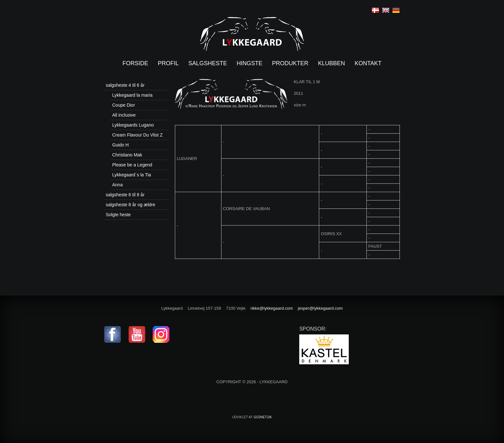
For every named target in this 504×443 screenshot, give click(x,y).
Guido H (120, 145)
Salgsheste (208, 63)
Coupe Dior (124, 105)
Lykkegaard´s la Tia (132, 175)
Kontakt (368, 63)
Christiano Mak (127, 155)
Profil (168, 63)
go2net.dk (263, 417)
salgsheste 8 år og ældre (130, 205)
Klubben (331, 63)
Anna (117, 185)
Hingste (249, 63)
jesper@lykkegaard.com (320, 308)
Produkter (290, 63)
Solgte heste (118, 215)
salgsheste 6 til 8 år (125, 195)
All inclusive (124, 115)
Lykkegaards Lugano (133, 125)
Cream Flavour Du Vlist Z (137, 135)
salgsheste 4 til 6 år (125, 85)
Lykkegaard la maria (132, 95)
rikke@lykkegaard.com (272, 308)
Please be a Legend (132, 165)
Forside (135, 63)
